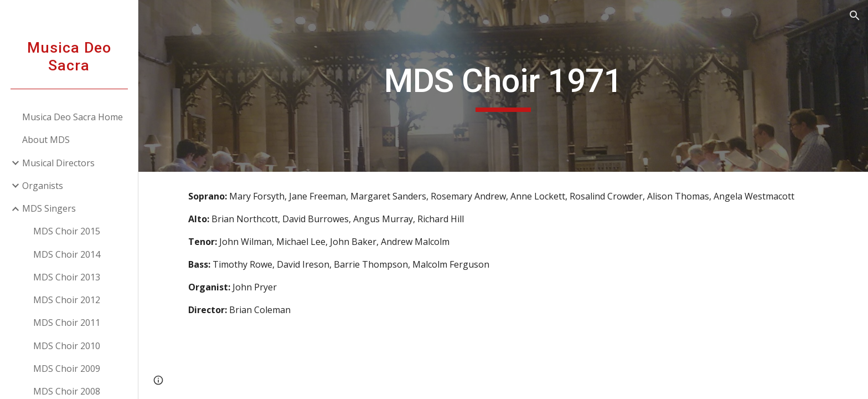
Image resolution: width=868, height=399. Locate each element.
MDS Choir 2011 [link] (67, 323)
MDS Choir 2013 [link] (67, 277)
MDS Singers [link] (49, 208)
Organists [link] (43, 186)
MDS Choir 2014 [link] (67, 254)
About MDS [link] (46, 140)
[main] (503, 86)
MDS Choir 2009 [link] (67, 369)
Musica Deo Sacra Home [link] (73, 117)
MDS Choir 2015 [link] (67, 231)
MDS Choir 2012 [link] (67, 300)
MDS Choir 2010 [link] (67, 346)
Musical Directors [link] (58, 163)
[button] (855, 16)
